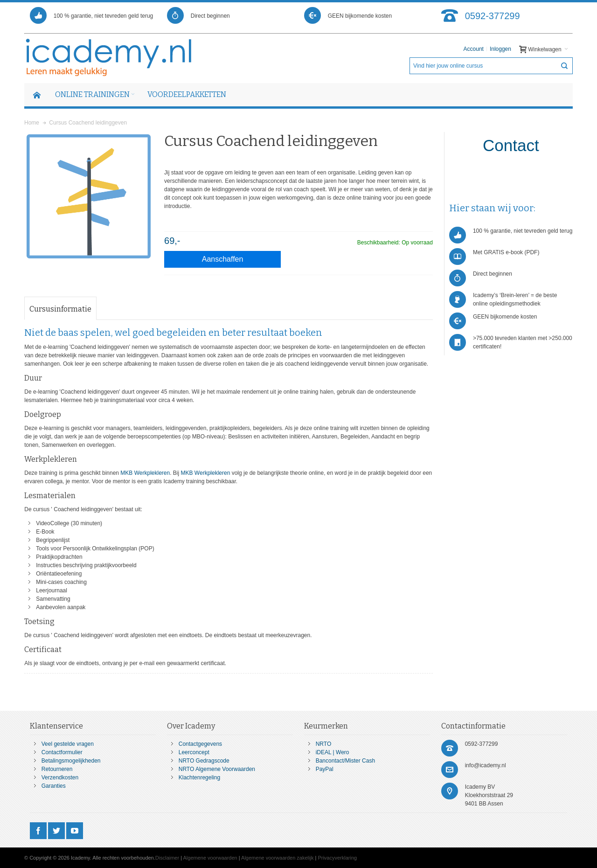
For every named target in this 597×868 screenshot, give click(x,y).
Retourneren (57, 769)
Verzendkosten (60, 778)
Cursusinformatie (60, 309)
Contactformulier (62, 752)
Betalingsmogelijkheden (71, 761)
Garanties (54, 786)
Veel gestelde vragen (68, 744)
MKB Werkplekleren (145, 473)
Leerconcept (194, 752)
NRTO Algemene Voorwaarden (217, 769)
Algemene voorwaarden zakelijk (277, 858)
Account (474, 49)
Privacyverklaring (337, 858)
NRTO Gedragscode (204, 761)
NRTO (324, 744)
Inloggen (500, 49)
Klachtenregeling (199, 778)
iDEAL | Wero (333, 752)
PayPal (325, 769)
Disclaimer (167, 858)
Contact (511, 145)
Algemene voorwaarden (210, 858)
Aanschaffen (223, 259)
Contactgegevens (200, 744)
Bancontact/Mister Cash (345, 761)
